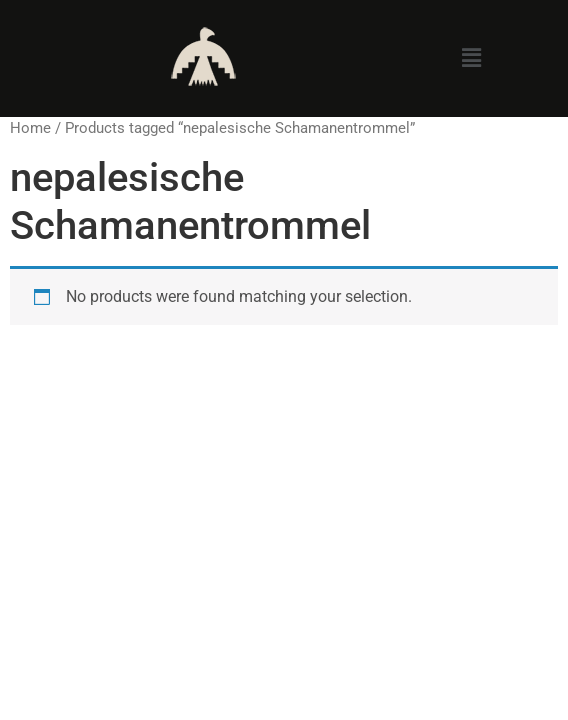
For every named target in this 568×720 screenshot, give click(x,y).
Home (30, 128)
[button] (471, 58)
